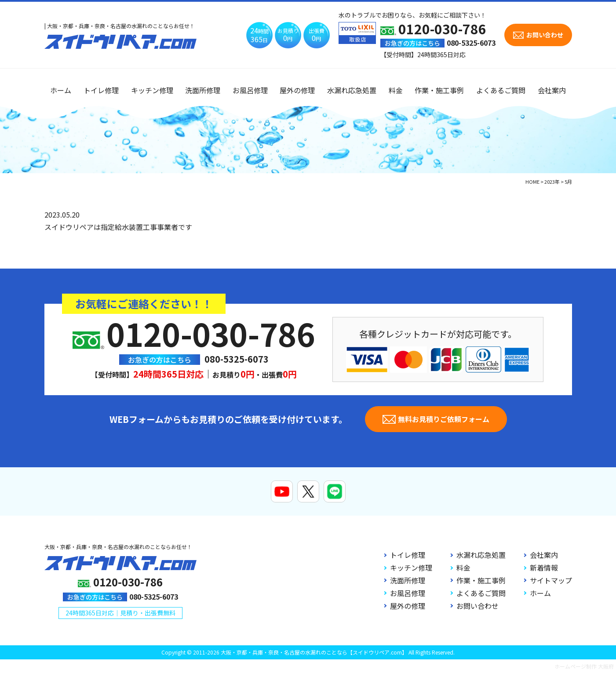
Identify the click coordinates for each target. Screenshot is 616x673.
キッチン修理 (152, 90)
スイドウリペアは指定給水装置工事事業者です (118, 227)
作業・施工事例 (439, 90)
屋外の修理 (297, 90)
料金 (396, 90)
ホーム (61, 90)
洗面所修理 (203, 90)
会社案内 (552, 90)
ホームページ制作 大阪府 (584, 666)
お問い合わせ (477, 606)
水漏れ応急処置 (352, 90)
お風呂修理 (250, 90)
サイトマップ (551, 580)
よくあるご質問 (501, 90)
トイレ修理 (101, 90)
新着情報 (544, 568)
